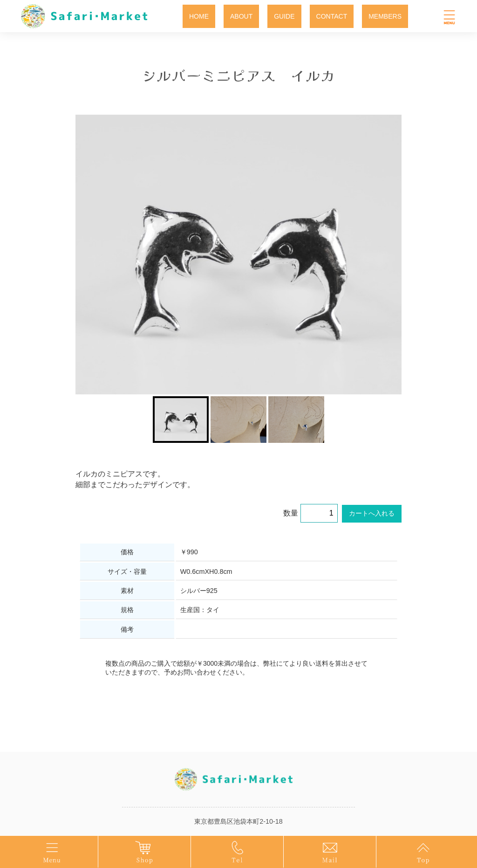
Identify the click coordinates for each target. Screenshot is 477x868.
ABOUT (241, 16)
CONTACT (332, 16)
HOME (199, 16)
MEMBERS (385, 16)
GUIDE (284, 16)
